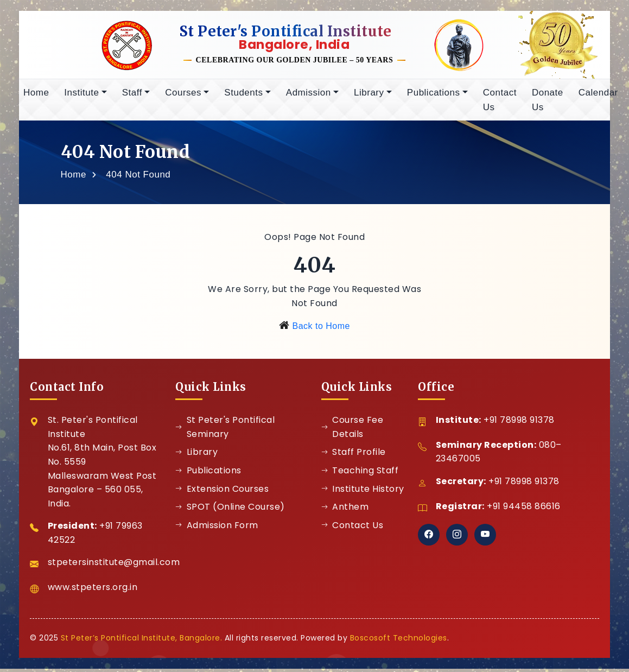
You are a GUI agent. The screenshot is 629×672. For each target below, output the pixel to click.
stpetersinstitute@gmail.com (114, 566)
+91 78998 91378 (519, 424)
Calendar (598, 96)
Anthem (345, 511)
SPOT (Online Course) (230, 511)
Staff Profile (354, 456)
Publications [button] (434, 96)
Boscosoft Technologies (399, 642)
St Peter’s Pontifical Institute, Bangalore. (142, 642)
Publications (208, 474)
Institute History (363, 493)
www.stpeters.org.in (93, 591)
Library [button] (369, 96)
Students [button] (243, 96)
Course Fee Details (352, 431)
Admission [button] (309, 96)
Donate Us (548, 104)
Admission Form (217, 529)
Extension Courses (222, 493)
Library (196, 456)
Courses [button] (183, 96)
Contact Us (500, 104)
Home (36, 96)
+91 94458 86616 (524, 510)
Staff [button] (132, 96)
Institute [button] (81, 96)
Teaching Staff (360, 474)
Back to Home (321, 330)
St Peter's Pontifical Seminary (225, 431)
